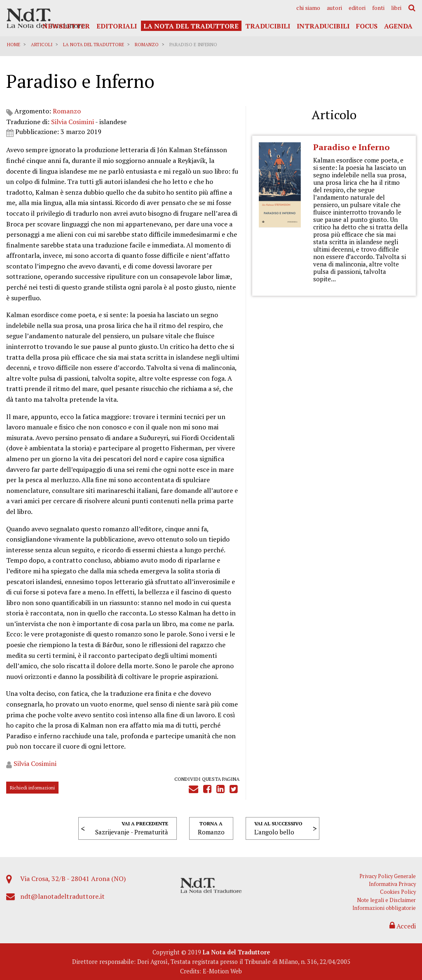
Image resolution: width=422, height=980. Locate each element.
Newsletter (66, 26)
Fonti (378, 8)
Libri (396, 8)
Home (14, 45)
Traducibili (268, 26)
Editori (357, 8)
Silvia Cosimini (73, 122)
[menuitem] (308, 8)
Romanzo (147, 45)
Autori (334, 8)
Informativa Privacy (392, 884)
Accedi (403, 926)
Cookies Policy (398, 892)
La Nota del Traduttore (191, 26)
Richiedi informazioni (32, 788)
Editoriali (117, 26)
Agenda (398, 26)
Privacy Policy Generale (388, 876)
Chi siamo (308, 8)
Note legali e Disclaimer (386, 900)
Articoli (42, 45)
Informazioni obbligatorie (384, 908)
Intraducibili (323, 26)
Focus (367, 26)
